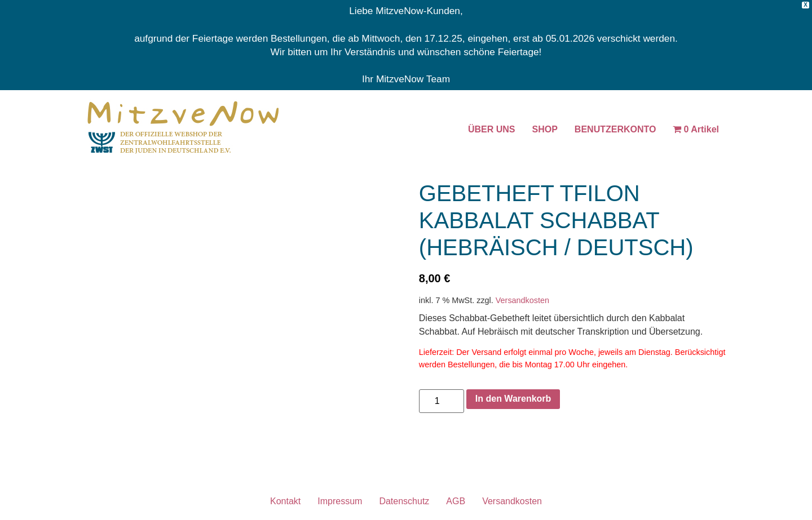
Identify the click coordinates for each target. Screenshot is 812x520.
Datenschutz (404, 501)
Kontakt (285, 501)
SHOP (545, 129)
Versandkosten (522, 300)
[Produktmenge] (442, 401)
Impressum (340, 501)
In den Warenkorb (513, 399)
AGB (456, 501)
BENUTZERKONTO (615, 129)
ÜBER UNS (492, 129)
